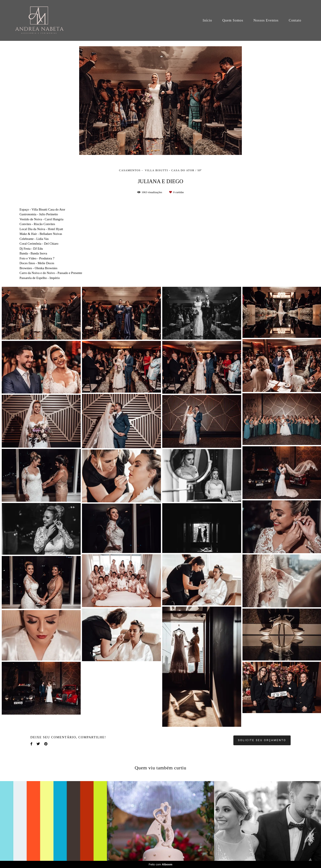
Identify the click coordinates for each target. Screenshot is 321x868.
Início (207, 20)
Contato (295, 20)
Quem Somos (233, 20)
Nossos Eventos (266, 20)
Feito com (160, 864)
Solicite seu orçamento (262, 740)
